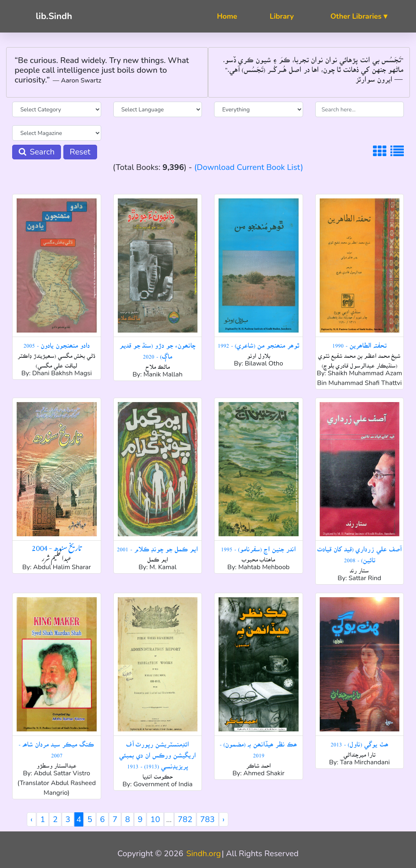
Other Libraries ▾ (359, 16)
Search (37, 152)
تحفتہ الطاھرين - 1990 (360, 342)
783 (208, 819)
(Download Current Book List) (249, 167)
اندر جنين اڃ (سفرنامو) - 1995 (258, 546)
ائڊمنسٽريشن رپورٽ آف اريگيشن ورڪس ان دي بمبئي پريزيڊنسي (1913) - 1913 (157, 752)
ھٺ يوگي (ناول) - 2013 (360, 741)
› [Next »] (224, 819)
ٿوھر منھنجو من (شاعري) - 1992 (259, 342)
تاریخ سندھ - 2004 (56, 546)
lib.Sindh (54, 16)
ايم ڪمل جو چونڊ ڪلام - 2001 (157, 546)
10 (155, 819)
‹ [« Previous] (31, 819)
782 (185, 819)
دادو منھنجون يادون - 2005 (57, 342)
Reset (80, 152)
